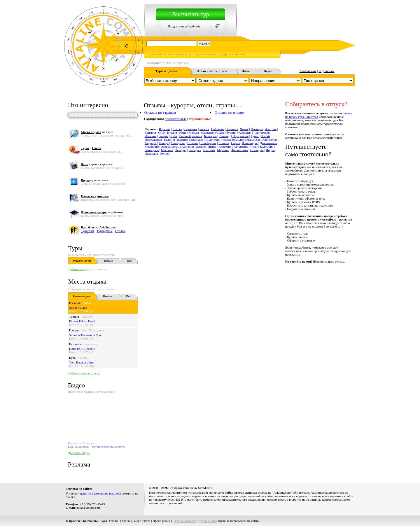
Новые (108, 261)
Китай (266, 136)
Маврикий (152, 146)
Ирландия (151, 153)
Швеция (183, 139)
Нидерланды (153, 139)
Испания (75, 344)
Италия (172, 132)
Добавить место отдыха (84, 373)
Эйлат (87, 303)
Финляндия (250, 143)
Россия (204, 129)
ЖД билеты (326, 71)
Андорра (151, 143)
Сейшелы (218, 129)
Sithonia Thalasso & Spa (85, 335)
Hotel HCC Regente (82, 349)
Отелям (120, 231)
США (220, 132)
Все (129, 261)
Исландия (257, 150)
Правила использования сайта (238, 521)
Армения (188, 146)
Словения (208, 132)
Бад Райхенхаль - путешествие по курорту (97, 447)
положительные (176, 119)
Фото (147, 521)
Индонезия (213, 139)
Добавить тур (77, 269)
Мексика (167, 150)
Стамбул (87, 317)
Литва (212, 146)
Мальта (194, 132)
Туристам (87, 231)
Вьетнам (209, 150)
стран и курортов (97, 164)
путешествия (94, 180)
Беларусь (195, 150)
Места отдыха (87, 281)
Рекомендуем (82, 261)
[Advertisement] (249, 276)
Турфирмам (104, 231)
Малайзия (253, 139)
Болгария (210, 136)
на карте (97, 132)
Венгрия (150, 132)
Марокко (223, 150)
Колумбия (267, 146)
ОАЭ (161, 132)
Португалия (240, 136)
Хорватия (245, 132)
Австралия (269, 139)
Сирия (235, 143)
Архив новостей (185, 521)
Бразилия (197, 139)
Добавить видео (79, 453)
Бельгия (169, 139)
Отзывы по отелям (229, 112)
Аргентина (241, 146)
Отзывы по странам (160, 112)
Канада (163, 143)
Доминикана (268, 143)
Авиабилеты (308, 71)
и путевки (167, 71)
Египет (177, 129)
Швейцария (208, 143)
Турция (74, 317)
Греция (74, 330)
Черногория (261, 132)
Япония (224, 143)
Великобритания (190, 136)
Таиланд (224, 136)
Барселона (90, 344)
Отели (114, 521)
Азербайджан (170, 146)
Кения (165, 153)
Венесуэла (152, 150)
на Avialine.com (99, 227)
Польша (193, 143)
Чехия (244, 129)
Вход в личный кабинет (184, 26)
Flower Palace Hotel (82, 321)
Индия (270, 150)
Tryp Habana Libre (81, 362)
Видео (137, 521)
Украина (232, 129)
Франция (257, 129)
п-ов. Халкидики (93, 330)
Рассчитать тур (191, 14)
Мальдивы (178, 143)
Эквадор (181, 150)
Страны (125, 521)
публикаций (208, 521)
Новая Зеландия (233, 139)
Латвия (201, 146)
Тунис (255, 136)
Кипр (183, 132)
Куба (72, 358)
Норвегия (225, 146)
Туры (75, 248)
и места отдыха (212, 71)
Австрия (271, 129)
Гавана (83, 358)
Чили (254, 146)
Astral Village (78, 307)
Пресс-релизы (162, 521)
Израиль (75, 303)
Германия (191, 129)
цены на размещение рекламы (101, 493)
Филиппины (240, 150)
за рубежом (102, 212)
